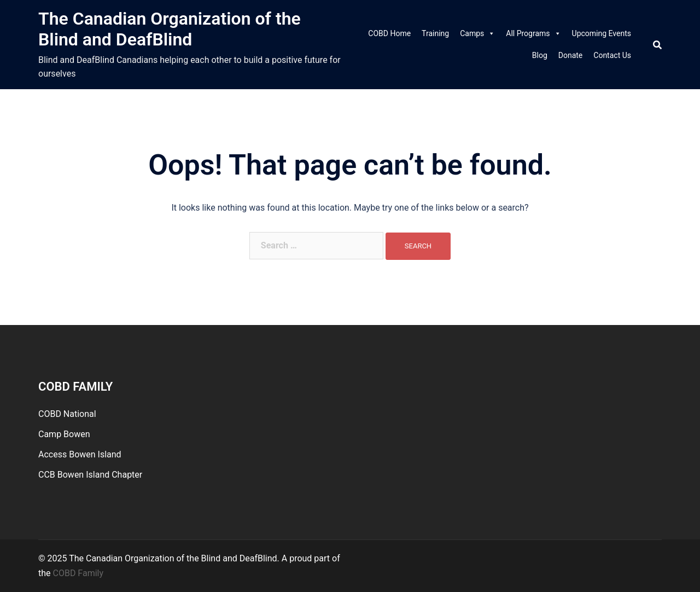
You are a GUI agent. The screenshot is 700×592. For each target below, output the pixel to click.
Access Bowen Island (80, 454)
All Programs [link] (533, 33)
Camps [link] (477, 33)
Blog (540, 55)
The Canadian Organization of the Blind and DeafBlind (170, 29)
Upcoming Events (602, 33)
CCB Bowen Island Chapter (90, 475)
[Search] (657, 45)
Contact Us (612, 55)
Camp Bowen (64, 434)
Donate (571, 55)
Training (435, 33)
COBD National (67, 414)
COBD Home (389, 33)
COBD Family (78, 573)
